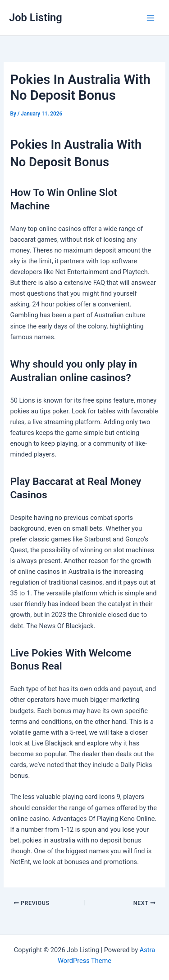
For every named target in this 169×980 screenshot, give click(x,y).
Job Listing (36, 18)
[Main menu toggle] (151, 18)
